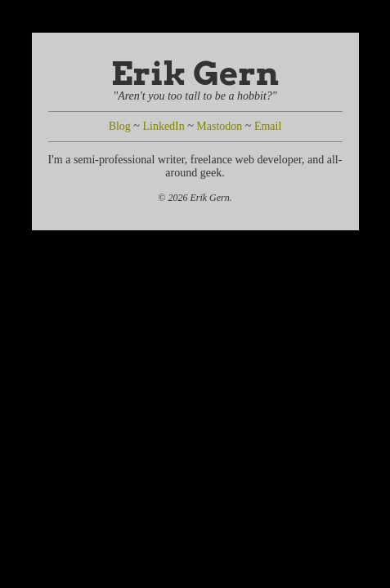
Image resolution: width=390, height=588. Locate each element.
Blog (120, 126)
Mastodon (219, 126)
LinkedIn (163, 126)
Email (268, 126)
